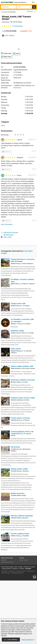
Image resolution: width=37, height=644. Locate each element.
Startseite (4, 598)
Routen (26, 598)
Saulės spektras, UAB (11, 605)
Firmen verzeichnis (20, 2)
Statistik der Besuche (10, 233)
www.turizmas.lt (21, 610)
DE (34, 2)
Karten (22, 596)
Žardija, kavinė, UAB (18, 342)
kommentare (18, 26)
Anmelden (28, 607)
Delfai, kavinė (16, 387)
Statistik (22, 607)
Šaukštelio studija (17, 369)
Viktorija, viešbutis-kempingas (22, 554)
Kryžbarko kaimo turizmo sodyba (23, 436)
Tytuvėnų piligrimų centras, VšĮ (22, 470)
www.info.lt (4, 610)
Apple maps (6, 57)
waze (16, 53)
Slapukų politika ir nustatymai (10, 607)
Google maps (6, 53)
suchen (34, 7)
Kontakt (20, 605)
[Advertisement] (18, 264)
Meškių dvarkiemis (18, 532)
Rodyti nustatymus (28, 640)
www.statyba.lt (30, 610)
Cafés (3, 126)
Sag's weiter (6, 237)
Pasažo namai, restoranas (20, 456)
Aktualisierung (7, 235)
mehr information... (7, 224)
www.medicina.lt (6, 611)
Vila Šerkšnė (15, 485)
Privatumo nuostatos (30, 605)
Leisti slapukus (11, 639)
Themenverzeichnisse (7, 601)
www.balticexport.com (18, 611)
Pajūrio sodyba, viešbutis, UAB (22, 405)
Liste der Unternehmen (8, 12)
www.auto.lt (12, 610)
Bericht (34, 151)
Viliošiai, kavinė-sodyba (19, 507)
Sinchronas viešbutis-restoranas (23, 418)
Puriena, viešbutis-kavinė (20, 572)
